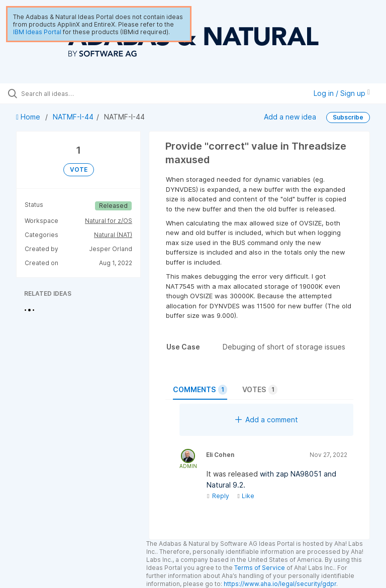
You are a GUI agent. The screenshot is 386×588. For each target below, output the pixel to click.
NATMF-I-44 (73, 117)
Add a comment (267, 420)
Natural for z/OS (109, 221)
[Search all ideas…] (68, 93)
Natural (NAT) (113, 235)
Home (29, 117)
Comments (200, 390)
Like (246, 496)
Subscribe (348, 117)
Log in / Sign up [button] (342, 93)
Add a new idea (290, 117)
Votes (260, 390)
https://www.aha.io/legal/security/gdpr (280, 584)
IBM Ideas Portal (37, 32)
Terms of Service (260, 568)
